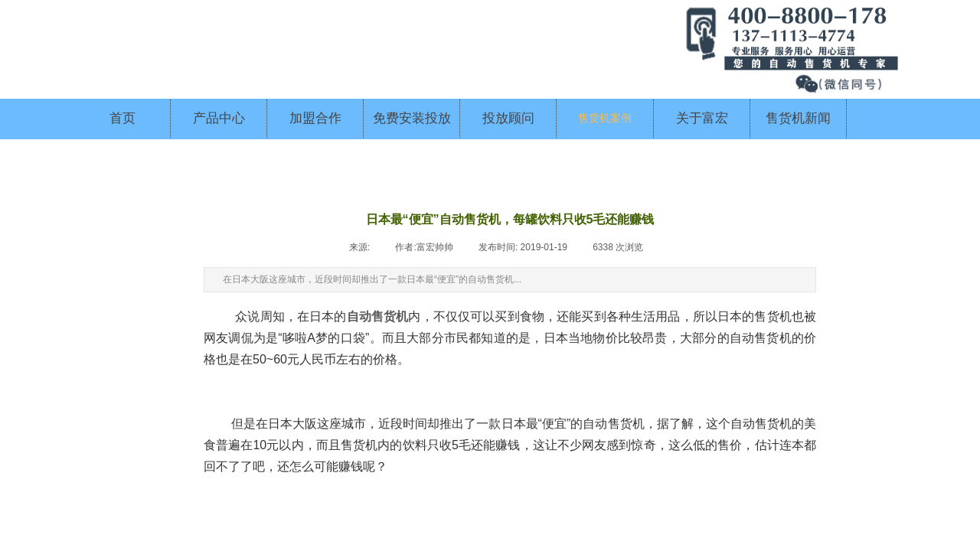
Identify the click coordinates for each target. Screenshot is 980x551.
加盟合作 (315, 118)
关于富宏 (702, 118)
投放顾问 (508, 118)
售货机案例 (605, 118)
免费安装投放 (412, 118)
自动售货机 (378, 316)
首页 (122, 118)
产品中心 (219, 118)
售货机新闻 (798, 118)
